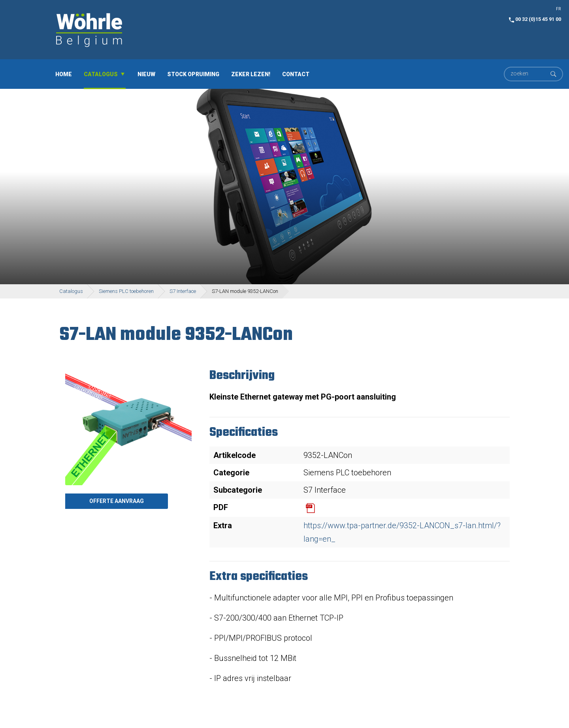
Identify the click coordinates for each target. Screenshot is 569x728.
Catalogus (101, 74)
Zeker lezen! (251, 74)
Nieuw (146, 74)
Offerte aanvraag (117, 501)
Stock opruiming (193, 74)
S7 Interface (183, 291)
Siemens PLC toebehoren (126, 291)
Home (64, 74)
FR (558, 9)
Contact (296, 74)
